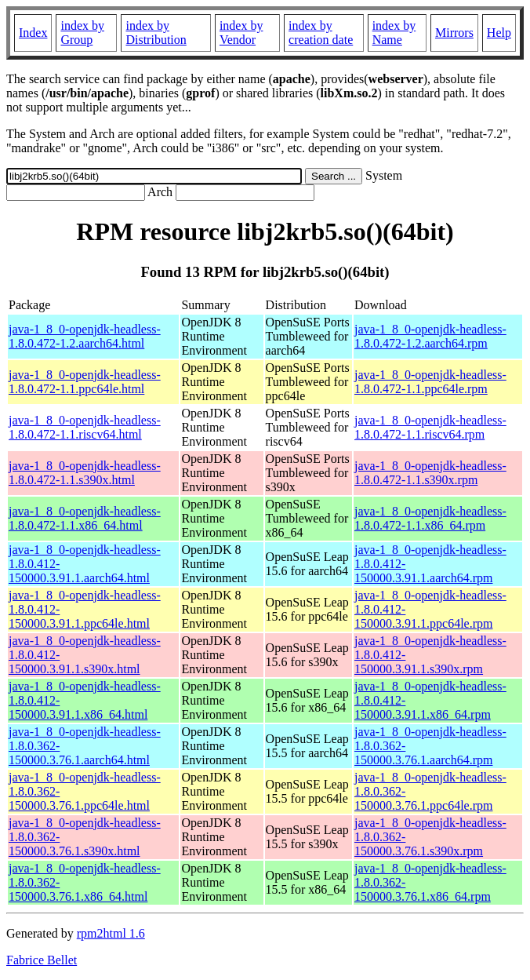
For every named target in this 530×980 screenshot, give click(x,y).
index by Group (82, 33)
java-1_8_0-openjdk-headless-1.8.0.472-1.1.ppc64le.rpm (430, 382)
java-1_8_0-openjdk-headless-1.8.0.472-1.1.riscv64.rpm (430, 427)
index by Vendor (241, 33)
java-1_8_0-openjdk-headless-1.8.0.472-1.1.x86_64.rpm (430, 518)
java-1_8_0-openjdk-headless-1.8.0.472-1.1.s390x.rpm (430, 473)
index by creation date (321, 33)
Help (499, 33)
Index (33, 33)
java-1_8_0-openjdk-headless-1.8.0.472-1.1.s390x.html (85, 473)
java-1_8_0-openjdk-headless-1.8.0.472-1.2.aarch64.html (85, 336)
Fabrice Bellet (42, 960)
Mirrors (454, 33)
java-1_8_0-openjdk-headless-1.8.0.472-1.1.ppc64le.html (85, 382)
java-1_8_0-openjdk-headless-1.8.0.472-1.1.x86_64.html (85, 518)
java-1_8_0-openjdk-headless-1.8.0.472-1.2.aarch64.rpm (430, 336)
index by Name (394, 33)
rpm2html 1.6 (111, 933)
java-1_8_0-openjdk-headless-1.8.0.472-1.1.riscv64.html (85, 427)
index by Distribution (156, 33)
